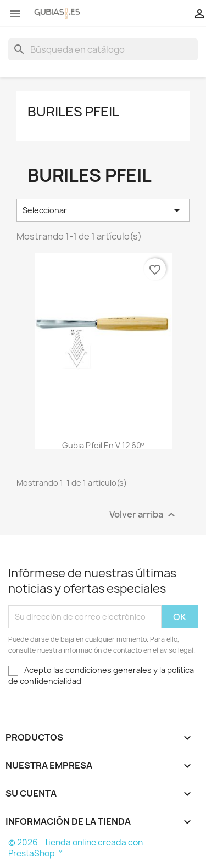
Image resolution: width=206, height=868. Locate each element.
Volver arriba (144, 514)
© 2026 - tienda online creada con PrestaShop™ (76, 848)
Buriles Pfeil (73, 112)
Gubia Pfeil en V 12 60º (103, 445)
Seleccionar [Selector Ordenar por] (103, 210)
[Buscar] (103, 49)
